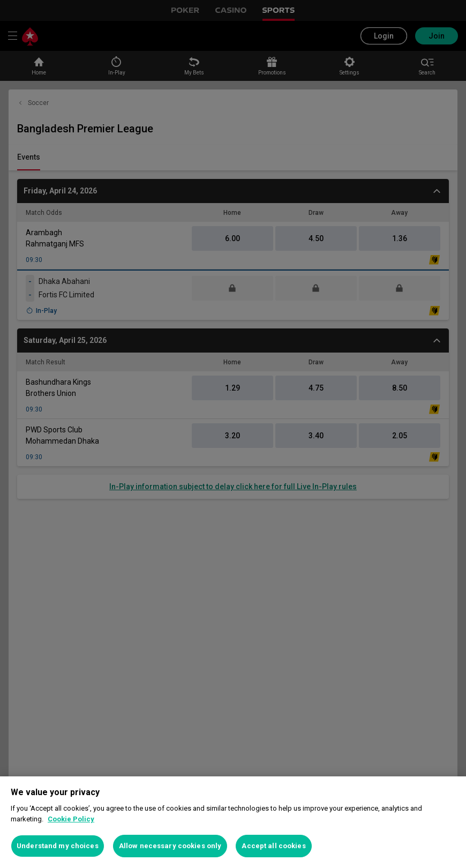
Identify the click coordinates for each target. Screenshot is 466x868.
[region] (233, 822)
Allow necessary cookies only (170, 846)
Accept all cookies (273, 846)
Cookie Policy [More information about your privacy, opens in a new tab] (71, 819)
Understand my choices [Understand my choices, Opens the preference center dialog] (58, 846)
